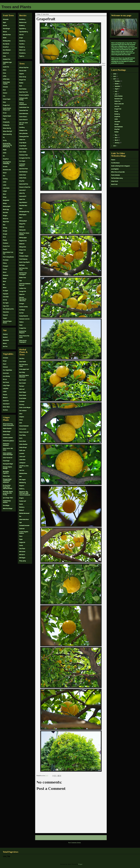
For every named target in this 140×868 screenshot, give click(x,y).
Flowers (113, 160)
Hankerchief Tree (24, 184)
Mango (5, 197)
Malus (5, 194)
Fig (4, 137)
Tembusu (21, 322)
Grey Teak (22, 181)
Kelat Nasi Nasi (23, 205)
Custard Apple (7, 99)
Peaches (5, 249)
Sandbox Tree (23, 288)
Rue (20, 516)
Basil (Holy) (22, 372)
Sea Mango (22, 310)
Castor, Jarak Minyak (25, 407)
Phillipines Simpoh (24, 256)
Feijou (4, 119)
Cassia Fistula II (23, 120)
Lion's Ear (22, 470)
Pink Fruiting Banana (8, 257)
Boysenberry (23, 29)
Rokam (5, 288)
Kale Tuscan (6, 382)
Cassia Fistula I (23, 117)
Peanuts (5, 395)
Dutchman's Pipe (23, 155)
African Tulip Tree (24, 67)
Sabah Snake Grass (24, 519)
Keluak (5, 173)
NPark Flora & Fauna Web (118, 172)
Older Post (102, 838)
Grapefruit (6, 159)
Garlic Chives (23, 441)
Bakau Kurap (23, 77)
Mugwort (22, 486)
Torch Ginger (6, 505)
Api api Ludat (23, 71)
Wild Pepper (22, 558)
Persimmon (6, 260)
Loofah (5, 392)
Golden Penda (23, 178)
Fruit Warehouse (115, 163)
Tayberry (22, 56)
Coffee (5, 76)
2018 (115, 74)
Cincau (21, 420)
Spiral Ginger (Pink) (8, 498)
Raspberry (22, 47)
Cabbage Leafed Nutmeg (23, 99)
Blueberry (22, 25)
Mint (20, 476)
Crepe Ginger (6, 461)
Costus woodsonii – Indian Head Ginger (8, 454)
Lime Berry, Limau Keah (24, 467)
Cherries (21, 35)
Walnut (5, 343)
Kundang (5, 179)
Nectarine (6, 219)
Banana (5, 32)
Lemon (5, 182)
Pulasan (5, 269)
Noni (4, 225)
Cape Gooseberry (24, 32)
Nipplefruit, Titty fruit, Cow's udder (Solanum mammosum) (25, 493)
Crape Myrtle (23, 143)
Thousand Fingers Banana (7, 322)
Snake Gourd (6, 404)
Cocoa (4, 73)
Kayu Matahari (23, 202)
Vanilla (21, 545)
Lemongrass (22, 463)
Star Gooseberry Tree (8, 309)
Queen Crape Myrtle (24, 262)
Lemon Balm (22, 460)
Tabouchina (6, 312)
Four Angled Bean (8, 370)
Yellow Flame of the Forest (24, 337)
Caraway (22, 405)
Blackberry (22, 19)
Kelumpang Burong (24, 212)
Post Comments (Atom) (75, 843)
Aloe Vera (22, 358)
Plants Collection (116, 175)
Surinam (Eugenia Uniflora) (24, 532)
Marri (21, 218)
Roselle (21, 504)
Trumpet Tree (23, 328)
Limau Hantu (6, 188)
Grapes (21, 38)
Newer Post (40, 838)
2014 (115, 79)
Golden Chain (23, 175)
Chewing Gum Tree (24, 136)
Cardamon (22, 401)
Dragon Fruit (6, 105)
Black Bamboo (23, 89)
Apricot (5, 25)
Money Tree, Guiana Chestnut (24, 234)
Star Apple (6, 303)
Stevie (21, 536)
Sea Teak (21, 313)
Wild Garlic (22, 555)
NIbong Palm (23, 247)
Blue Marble (6, 44)
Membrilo (22, 227)
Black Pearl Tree (24, 92)
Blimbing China (7, 41)
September (118, 86)
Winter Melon (6, 407)
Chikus (5, 70)
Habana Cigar (6, 476)
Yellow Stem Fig (7, 128)
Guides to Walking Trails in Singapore (121, 166)
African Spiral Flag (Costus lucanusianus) (8, 425)
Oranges (5, 231)
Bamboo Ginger (7, 431)
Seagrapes (6, 294)
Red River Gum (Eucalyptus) (23, 274)
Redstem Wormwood (24, 513)
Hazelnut (5, 337)
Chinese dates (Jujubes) (6, 83)
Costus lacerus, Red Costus (8, 449)
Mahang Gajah (23, 221)
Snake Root (6, 297)
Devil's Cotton (23, 152)
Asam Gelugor (6, 29)
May (116, 135)
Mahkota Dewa (23, 473)
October (117, 84)
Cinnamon (5, 87)
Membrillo (22, 244)
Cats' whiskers (23, 411)
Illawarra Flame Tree (25, 187)
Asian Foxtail (23, 362)
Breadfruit (6, 47)
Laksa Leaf (22, 456)
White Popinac (23, 215)
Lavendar (22, 453)
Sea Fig (5, 140)
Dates (4, 102)
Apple (4, 22)
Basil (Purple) (23, 380)
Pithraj (5, 263)
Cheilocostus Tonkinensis (6, 445)
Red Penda (22, 265)
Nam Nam (5, 212)
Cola (4, 96)
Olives (4, 237)
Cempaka (22, 417)
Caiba (4, 56)
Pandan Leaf (23, 501)
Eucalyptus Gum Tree (25, 158)
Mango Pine (22, 224)
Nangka (5, 216)
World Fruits (114, 184)
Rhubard (5, 398)
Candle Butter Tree (24, 107)
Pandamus (6, 243)
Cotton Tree (22, 140)
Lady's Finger (6, 385)
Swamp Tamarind (24, 316)
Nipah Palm (6, 222)
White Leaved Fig (7, 134)
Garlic (21, 438)
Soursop (5, 300)
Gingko (5, 150)
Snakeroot (22, 529)
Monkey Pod (22, 230)
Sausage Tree (23, 291)
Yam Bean (5, 410)
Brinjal (5, 361)
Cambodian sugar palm (7, 63)
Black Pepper (23, 392)
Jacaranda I (22, 190)
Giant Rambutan (23, 172)
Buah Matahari (7, 50)
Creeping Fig (6, 122)
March (117, 140)
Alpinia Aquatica (7, 428)
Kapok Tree (22, 199)
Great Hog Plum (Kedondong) (7, 163)
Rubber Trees (23, 278)
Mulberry (22, 489)
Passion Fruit (6, 246)
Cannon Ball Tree (24, 110)
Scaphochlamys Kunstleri (7, 502)
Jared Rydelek (115, 169)
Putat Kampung (23, 259)
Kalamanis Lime (7, 170)
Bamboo (21, 83)
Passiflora (22, 44)
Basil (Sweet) (23, 383)
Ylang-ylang (23, 561)
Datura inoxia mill (24, 432)
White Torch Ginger (8, 508)
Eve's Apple (22, 161)
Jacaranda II (23, 196)
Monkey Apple (7, 206)
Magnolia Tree (23, 241)
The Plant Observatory (117, 178)
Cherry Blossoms (23, 133)
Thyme (21, 539)
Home (71, 838)
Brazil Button (23, 398)
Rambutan (6, 275)
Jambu (5, 153)
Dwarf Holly (22, 435)
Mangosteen (6, 200)
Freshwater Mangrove (22, 165)
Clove (4, 90)
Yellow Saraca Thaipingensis (23, 341)
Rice (4, 284)
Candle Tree (6, 67)
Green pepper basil (24, 369)
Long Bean (6, 388)
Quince (5, 272)
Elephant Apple (7, 116)
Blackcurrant (23, 22)
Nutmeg (5, 228)
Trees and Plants (16, 7)
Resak (4, 281)
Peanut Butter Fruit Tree (8, 253)
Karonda (5, 167)
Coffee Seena (6, 79)
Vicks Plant (22, 549)
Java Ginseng (6, 376)
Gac (4, 156)
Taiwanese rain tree (24, 319)
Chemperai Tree (23, 130)
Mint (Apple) (22, 480)
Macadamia (6, 340)
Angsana (22, 74)
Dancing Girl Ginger (8, 464)
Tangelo (5, 318)
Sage (20, 522)
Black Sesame (23, 395)
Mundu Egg (6, 209)
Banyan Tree (22, 80)
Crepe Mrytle (23, 146)
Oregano (21, 498)
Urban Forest (115, 181)
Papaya (5, 240)
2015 (115, 76)
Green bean (6, 373)
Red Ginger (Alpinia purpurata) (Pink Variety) (8, 493)
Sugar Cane (6, 306)
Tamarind (5, 315)
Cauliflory (22, 127)
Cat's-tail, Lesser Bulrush (24, 123)
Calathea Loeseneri (8, 438)
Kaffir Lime (22, 450)
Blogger (80, 864)
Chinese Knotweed (24, 426)
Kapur (21, 208)
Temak (21, 325)
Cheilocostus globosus (8, 441)
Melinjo (5, 203)
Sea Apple (5, 291)
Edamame (5, 367)
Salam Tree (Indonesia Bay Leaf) (25, 284)
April (116, 138)
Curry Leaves (23, 429)
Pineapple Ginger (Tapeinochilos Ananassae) (7, 481)
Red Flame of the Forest (24, 269)
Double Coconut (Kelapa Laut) (7, 109)
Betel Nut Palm (7, 35)
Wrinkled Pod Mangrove (23, 332)
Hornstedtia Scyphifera (6, 472)
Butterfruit (6, 53)
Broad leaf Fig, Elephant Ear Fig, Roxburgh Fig (7, 145)
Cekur (21, 414)
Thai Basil (22, 386)
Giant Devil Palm (24, 169)
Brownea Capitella (24, 95)
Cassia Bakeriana (24, 114)
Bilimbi (5, 38)
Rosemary (22, 507)
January (117, 143)
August (117, 89)
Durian (5, 113)
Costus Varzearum (8, 458)
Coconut (5, 93)
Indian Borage (23, 447)
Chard (5, 364)
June (116, 94)
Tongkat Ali (22, 542)
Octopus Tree (23, 250)
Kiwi (4, 176)
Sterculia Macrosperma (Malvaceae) (23, 299)
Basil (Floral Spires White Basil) (24, 376)
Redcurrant (22, 50)
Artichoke (6, 358)
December (117, 81)
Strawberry (22, 53)
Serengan (22, 304)
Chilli (21, 423)
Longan (5, 191)
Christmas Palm (23, 149)
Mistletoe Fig (23, 483)
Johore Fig (22, 193)
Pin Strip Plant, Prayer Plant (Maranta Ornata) (8, 487)
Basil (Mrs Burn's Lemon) (24, 365)
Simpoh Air (22, 294)
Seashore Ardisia (24, 307)
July (116, 91)
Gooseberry (22, 41)
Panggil (21, 253)
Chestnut (5, 334)
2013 (115, 146)
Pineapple (6, 266)
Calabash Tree (7, 59)
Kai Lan (5, 379)
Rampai (5, 278)
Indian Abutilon (23, 444)
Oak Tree (5, 346)
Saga (21, 281)
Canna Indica (6, 435)
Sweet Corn (6, 401)
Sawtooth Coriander (24, 525)
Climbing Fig (6, 125)
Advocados (6, 19)
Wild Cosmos (22, 552)
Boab (21, 86)
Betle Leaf (22, 389)
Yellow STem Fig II (7, 131)
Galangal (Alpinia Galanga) (7, 468)
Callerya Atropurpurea (23, 104)
